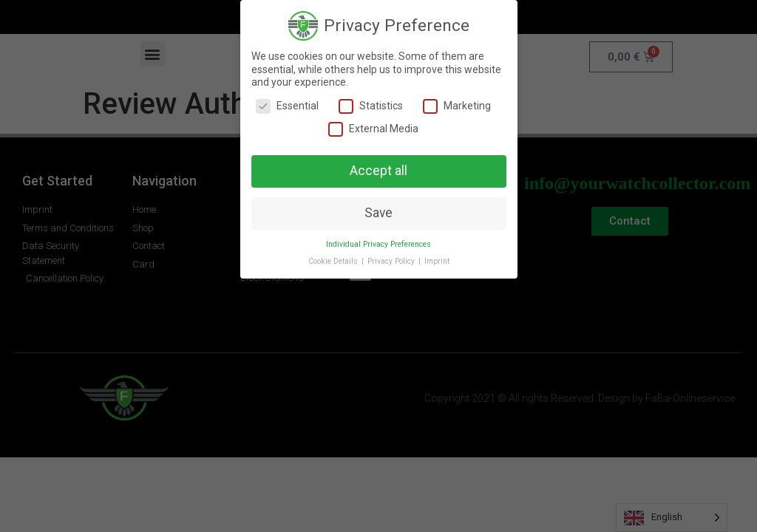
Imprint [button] (437, 261)
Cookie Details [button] (334, 261)
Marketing (457, 106)
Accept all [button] (378, 171)
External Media (373, 129)
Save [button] (378, 213)
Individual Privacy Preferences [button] (378, 244)
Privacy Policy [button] (392, 261)
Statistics (371, 106)
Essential (287, 106)
